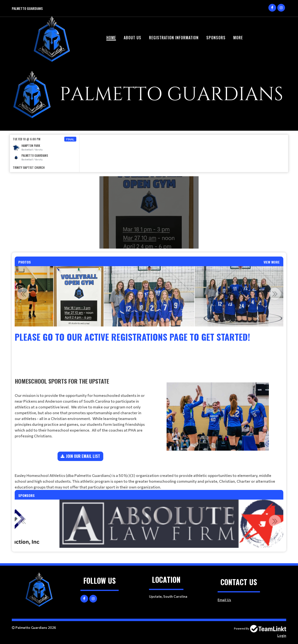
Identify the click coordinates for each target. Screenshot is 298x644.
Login (282, 635)
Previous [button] (23, 294)
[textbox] (149, 350)
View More (272, 262)
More (238, 38)
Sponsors (216, 38)
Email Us (224, 600)
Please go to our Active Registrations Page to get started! (132, 337)
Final (70, 139)
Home (111, 38)
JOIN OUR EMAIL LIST (83, 456)
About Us (133, 38)
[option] (45, 153)
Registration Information (174, 38)
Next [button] (275, 294)
